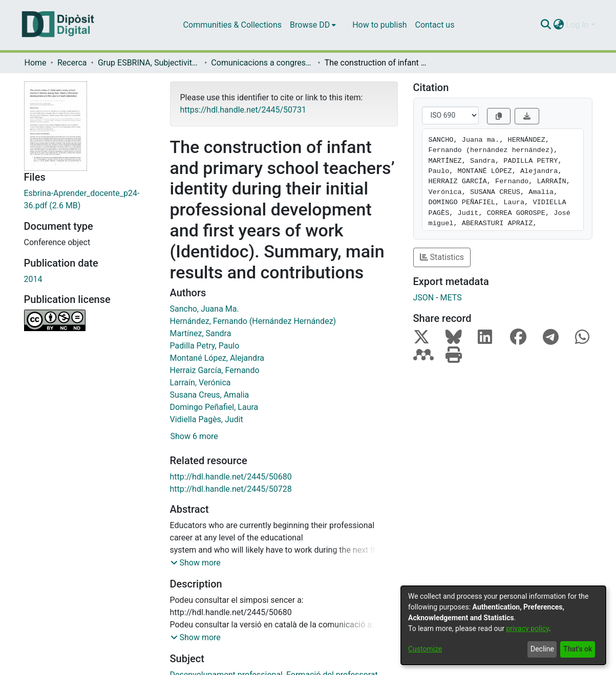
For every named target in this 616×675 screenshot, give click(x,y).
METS (451, 298)
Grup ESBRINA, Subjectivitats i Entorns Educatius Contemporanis (149, 63)
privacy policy (527, 628)
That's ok (578, 649)
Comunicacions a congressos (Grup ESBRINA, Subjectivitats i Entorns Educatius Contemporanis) (262, 63)
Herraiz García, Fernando (215, 370)
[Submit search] (546, 25)
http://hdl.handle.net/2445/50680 (231, 477)
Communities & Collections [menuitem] (232, 25)
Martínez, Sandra (201, 333)
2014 (33, 279)
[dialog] (503, 625)
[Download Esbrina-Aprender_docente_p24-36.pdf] (89, 200)
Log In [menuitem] (578, 25)
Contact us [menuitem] (434, 25)
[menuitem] (313, 25)
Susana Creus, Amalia (210, 395)
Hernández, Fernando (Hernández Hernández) (253, 321)
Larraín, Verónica (200, 383)
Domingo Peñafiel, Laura (214, 407)
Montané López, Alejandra (217, 358)
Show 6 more (194, 436)
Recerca (72, 63)
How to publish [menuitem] (379, 25)
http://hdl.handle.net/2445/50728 (231, 489)
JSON (424, 298)
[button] (196, 563)
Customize (425, 649)
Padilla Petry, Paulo (205, 346)
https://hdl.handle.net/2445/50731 (243, 110)
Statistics (442, 257)
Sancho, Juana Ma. (205, 309)
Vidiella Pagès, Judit (207, 419)
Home (36, 63)
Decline (542, 649)
